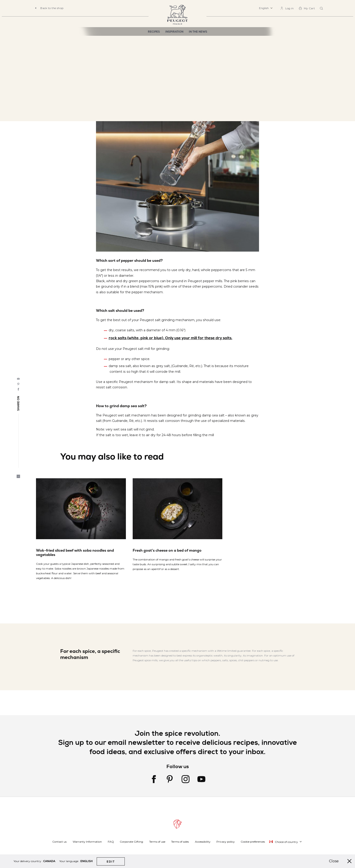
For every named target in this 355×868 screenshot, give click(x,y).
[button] (266, 8)
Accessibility (203, 842)
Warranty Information (87, 842)
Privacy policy (226, 842)
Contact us (59, 842)
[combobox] (322, 9)
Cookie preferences (253, 842)
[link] (287, 8)
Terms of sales (180, 842)
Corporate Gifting (131, 842)
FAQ (111, 842)
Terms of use (157, 842)
